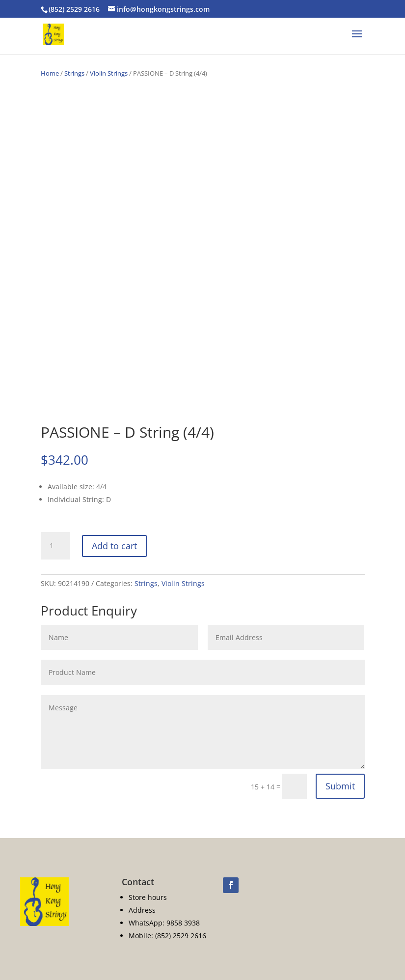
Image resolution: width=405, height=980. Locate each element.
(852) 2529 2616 (74, 9)
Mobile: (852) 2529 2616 (167, 936)
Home (50, 73)
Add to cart (114, 546)
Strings (74, 73)
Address (142, 910)
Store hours (148, 897)
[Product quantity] (55, 546)
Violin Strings (109, 73)
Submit (340, 786)
